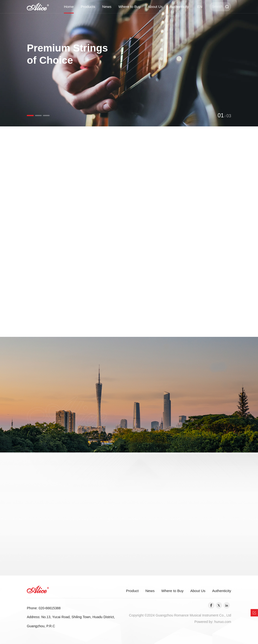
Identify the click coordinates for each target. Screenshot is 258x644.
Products (88, 7)
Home (69, 7)
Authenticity (179, 7)
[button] (30, 116)
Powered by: (204, 622)
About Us (155, 7)
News (107, 7)
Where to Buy (130, 7)
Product (132, 591)
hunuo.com (223, 622)
